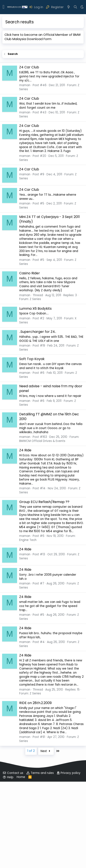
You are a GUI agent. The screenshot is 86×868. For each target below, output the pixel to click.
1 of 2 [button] (31, 837)
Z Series (35, 385)
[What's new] (69, 7)
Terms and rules (42, 859)
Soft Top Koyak (32, 445)
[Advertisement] (43, 91)
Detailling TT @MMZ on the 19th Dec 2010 (49, 503)
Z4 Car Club (29, 154)
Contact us (15, 859)
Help (10, 864)
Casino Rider (30, 360)
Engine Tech (28, 626)
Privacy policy (71, 859)
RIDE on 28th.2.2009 (35, 789)
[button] (4, 7)
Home (21, 863)
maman (25, 172)
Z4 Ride (25, 537)
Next (46, 837)
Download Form (39, 39)
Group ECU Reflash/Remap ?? (44, 588)
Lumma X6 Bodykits (35, 395)
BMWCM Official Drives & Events (42, 527)
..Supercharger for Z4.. (38, 418)
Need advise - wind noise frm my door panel (51, 475)
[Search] (75, 7)
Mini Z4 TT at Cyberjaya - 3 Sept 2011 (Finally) (50, 306)
